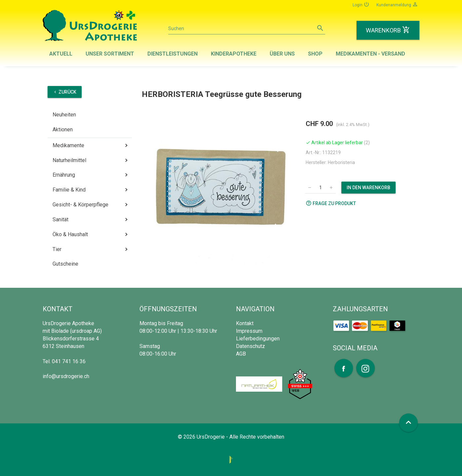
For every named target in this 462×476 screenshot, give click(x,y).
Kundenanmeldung (397, 4)
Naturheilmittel (69, 160)
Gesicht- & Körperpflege (80, 205)
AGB (241, 354)
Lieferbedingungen (258, 339)
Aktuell (61, 54)
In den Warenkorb (368, 188)
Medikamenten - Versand (370, 54)
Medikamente (68, 145)
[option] (221, 191)
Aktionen (63, 130)
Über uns (282, 54)
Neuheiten (64, 115)
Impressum (249, 331)
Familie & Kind (69, 190)
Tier (57, 249)
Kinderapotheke (234, 54)
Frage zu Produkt (331, 203)
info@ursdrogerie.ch (66, 376)
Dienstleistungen (173, 54)
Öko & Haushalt (70, 234)
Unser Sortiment (110, 54)
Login (361, 4)
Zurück (65, 92)
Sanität (60, 219)
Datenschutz (250, 346)
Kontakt (245, 323)
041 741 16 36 (69, 361)
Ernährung (64, 175)
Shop (315, 54)
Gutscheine (65, 264)
